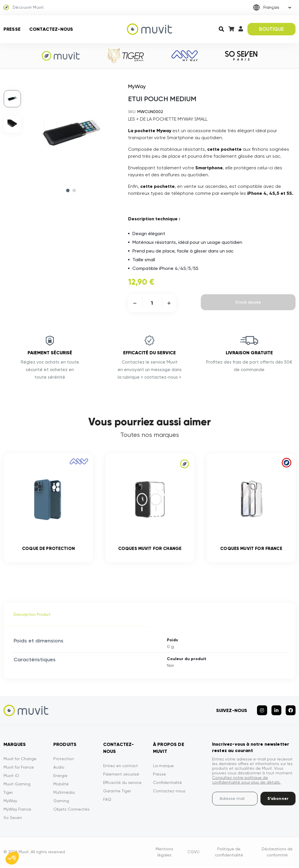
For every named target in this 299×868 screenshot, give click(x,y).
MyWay (10, 802)
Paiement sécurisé (121, 775)
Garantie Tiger (117, 792)
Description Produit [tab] (32, 616)
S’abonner (278, 800)
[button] (12, 858)
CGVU (193, 853)
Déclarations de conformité (277, 853)
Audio (59, 768)
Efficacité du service (122, 784)
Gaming (61, 802)
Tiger (8, 793)
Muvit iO (11, 777)
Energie (60, 777)
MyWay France (17, 810)
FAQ (107, 800)
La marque (163, 767)
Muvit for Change (20, 760)
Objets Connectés (71, 810)
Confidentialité (167, 784)
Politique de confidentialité (229, 853)
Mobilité (61, 785)
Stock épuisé (248, 302)
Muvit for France (19, 768)
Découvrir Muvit (24, 8)
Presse (12, 29)
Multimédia (64, 793)
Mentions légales (164, 853)
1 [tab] (68, 190)
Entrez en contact (121, 767)
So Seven (13, 819)
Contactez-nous (51, 29)
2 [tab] (74, 190)
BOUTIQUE (271, 29)
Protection (64, 760)
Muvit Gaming (17, 785)
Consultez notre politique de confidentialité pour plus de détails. (246, 781)
